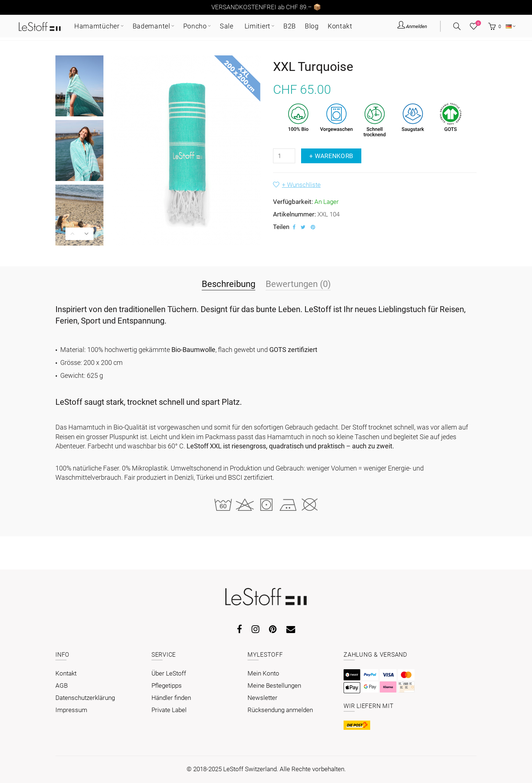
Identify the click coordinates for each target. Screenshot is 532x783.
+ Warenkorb (331, 156)
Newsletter (262, 698)
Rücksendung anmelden (280, 710)
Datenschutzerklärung (85, 698)
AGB (62, 685)
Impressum (71, 710)
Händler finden (171, 698)
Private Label (169, 710)
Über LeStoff (169, 673)
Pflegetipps (167, 685)
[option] (79, 86)
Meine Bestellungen (274, 685)
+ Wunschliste (301, 185)
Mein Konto (263, 673)
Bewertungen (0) (298, 284)
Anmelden (412, 26)
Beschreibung (229, 284)
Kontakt (66, 673)
